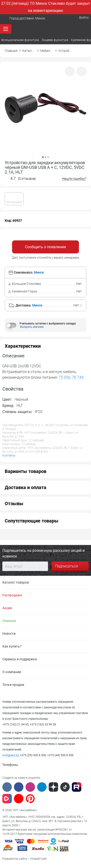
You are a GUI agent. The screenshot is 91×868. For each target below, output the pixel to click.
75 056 (64, 377)
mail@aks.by (11, 755)
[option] (45, 114)
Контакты (9, 455)
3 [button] (48, 157)
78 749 (78, 377)
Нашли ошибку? (74, 179)
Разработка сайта (15, 859)
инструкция (14, 198)
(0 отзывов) (27, 179)
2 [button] (45, 157)
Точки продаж (13, 685)
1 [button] (43, 157)
